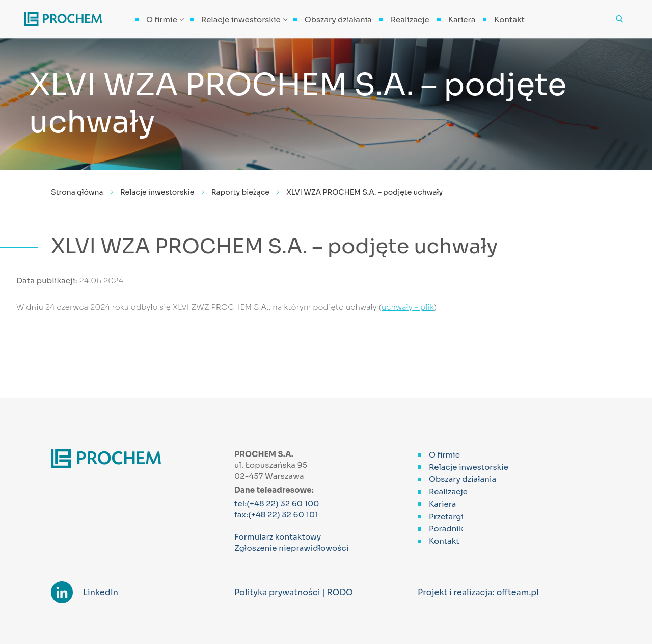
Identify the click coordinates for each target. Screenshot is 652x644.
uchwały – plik (408, 307)
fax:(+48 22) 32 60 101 (276, 514)
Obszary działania (463, 479)
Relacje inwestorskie (157, 192)
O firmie (444, 455)
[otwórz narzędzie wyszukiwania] (620, 19)
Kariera (443, 504)
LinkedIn (101, 592)
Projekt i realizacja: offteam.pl (478, 592)
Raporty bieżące (240, 192)
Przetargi (446, 516)
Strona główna (77, 192)
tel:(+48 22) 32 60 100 (277, 504)
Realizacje (448, 491)
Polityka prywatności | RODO (294, 592)
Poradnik (446, 529)
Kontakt (444, 541)
